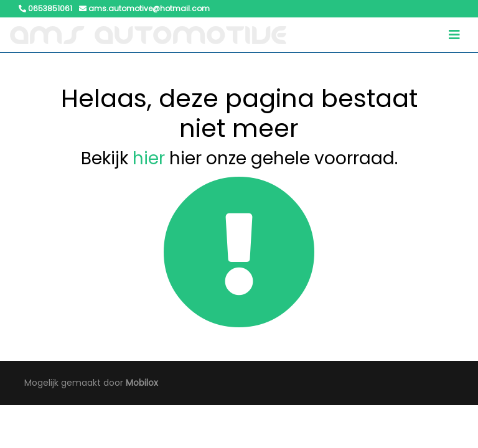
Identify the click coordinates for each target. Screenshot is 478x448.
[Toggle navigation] (454, 35)
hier (149, 158)
